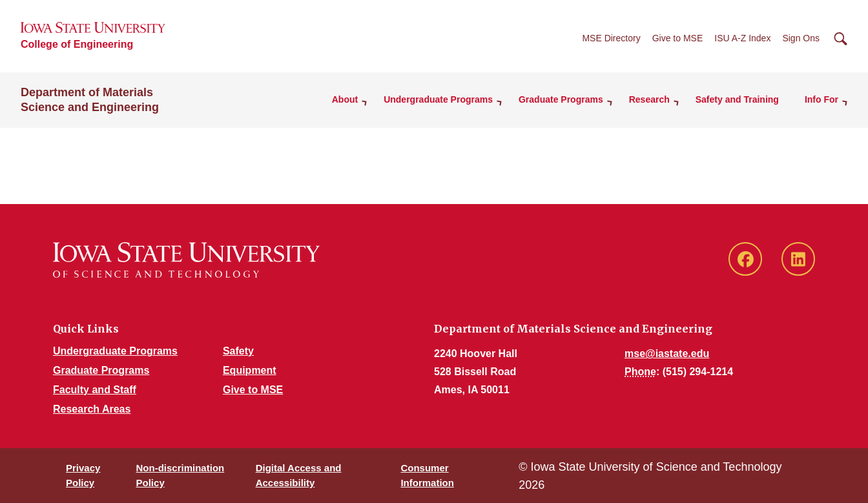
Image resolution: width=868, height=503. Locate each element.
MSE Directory (611, 38)
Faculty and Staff (95, 390)
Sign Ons (801, 38)
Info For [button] (821, 99)
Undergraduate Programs (115, 351)
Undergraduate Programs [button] (438, 99)
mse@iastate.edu (667, 354)
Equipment (250, 370)
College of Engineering (77, 44)
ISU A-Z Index (742, 38)
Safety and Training (737, 99)
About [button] (345, 99)
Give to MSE (678, 38)
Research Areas (92, 409)
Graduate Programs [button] (561, 99)
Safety (238, 351)
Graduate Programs (101, 370)
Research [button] (649, 99)
